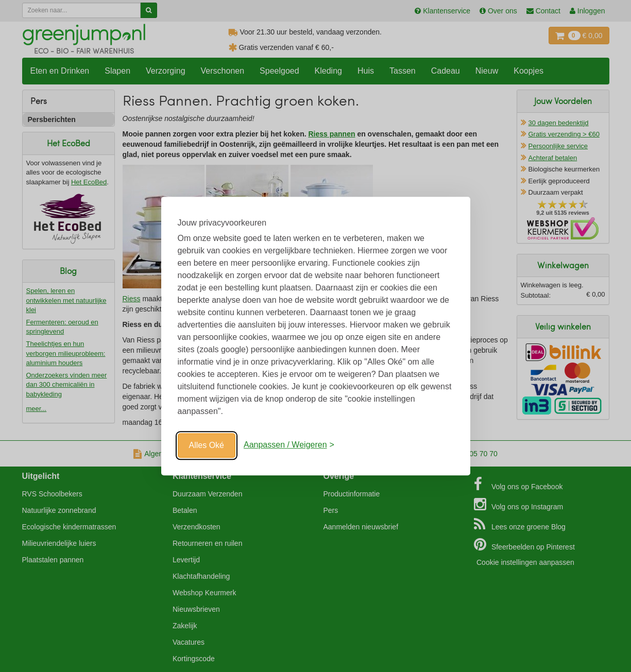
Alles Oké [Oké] (207, 445)
